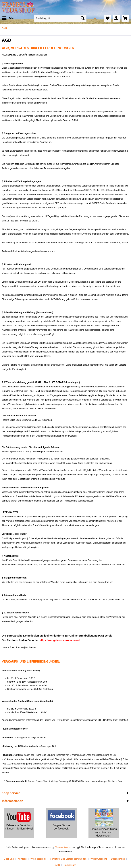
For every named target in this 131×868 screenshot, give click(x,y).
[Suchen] (83, 18)
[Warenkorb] (125, 18)
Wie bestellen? (38, 859)
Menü (10, 18)
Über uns (9, 859)
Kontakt (22, 859)
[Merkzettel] (107, 18)
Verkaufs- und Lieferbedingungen (68, 859)
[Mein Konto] (116, 18)
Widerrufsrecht (99, 859)
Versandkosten (63, 847)
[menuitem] (10, 18)
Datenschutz (118, 859)
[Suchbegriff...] (60, 18)
